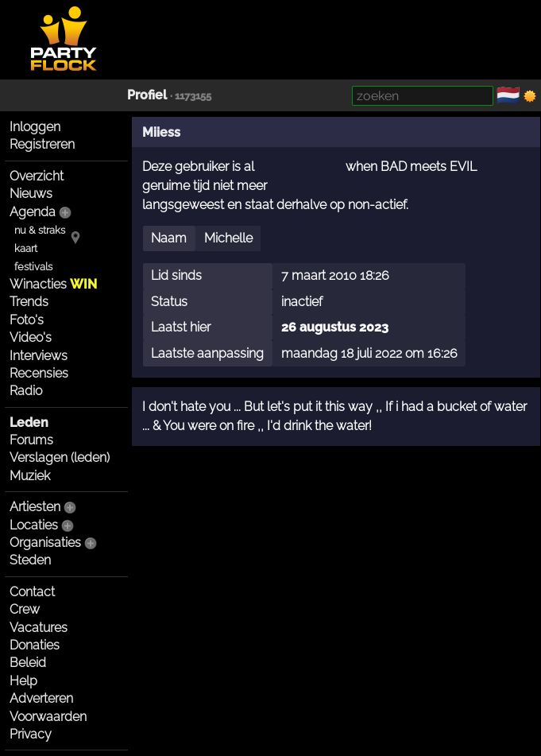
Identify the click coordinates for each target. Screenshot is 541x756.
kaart (26, 248)
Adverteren (41, 698)
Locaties (34, 525)
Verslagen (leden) (60, 457)
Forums (31, 440)
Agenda (33, 212)
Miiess (161, 132)
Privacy (31, 734)
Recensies (39, 373)
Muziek (30, 476)
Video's (31, 337)
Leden (29, 423)
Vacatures (39, 628)
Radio (26, 391)
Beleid (28, 663)
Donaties (35, 645)
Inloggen (35, 127)
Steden (30, 560)
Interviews (39, 356)
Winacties (53, 284)
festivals (33, 267)
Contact (32, 592)
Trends (29, 302)
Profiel (147, 95)
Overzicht (37, 176)
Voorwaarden (48, 717)
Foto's (27, 320)
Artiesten (35, 507)
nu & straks (40, 230)
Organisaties (45, 543)
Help (23, 681)
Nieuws (31, 194)
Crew (25, 609)
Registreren (42, 144)
